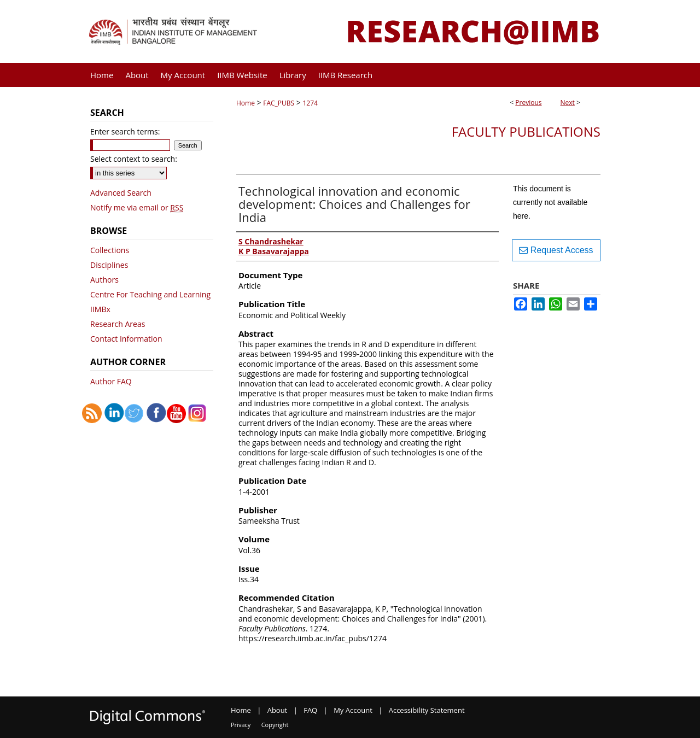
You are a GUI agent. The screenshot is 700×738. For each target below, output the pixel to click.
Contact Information (126, 339)
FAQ (310, 710)
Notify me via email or (137, 207)
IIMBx (100, 309)
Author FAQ (111, 381)
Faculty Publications (526, 131)
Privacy (241, 725)
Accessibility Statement (427, 710)
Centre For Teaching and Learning (150, 294)
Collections (110, 250)
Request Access (556, 250)
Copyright (275, 725)
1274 (310, 103)
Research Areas (118, 324)
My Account (353, 710)
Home (246, 103)
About (278, 710)
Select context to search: (134, 159)
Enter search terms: (125, 131)
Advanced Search (121, 193)
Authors (104, 280)
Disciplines (109, 265)
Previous (528, 102)
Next (568, 102)
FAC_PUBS (279, 103)
